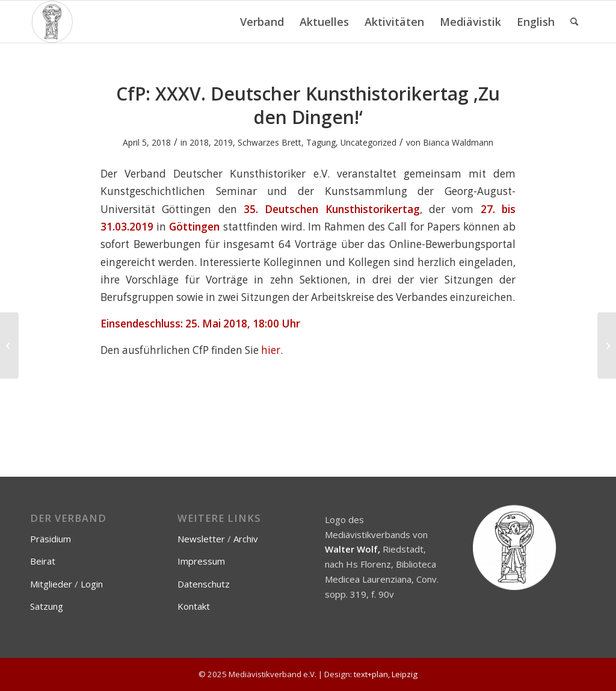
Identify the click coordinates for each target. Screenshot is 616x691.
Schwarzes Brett (269, 142)
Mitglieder (51, 584)
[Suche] (574, 22)
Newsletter (201, 539)
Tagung (321, 142)
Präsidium (51, 539)
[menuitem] (262, 22)
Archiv (246, 539)
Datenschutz (204, 584)
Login (92, 584)
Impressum (201, 561)
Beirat (43, 561)
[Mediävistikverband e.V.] (52, 22)
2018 (199, 142)
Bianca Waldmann (458, 142)
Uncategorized (368, 142)
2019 (223, 142)
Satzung (47, 606)
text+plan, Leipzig (386, 674)
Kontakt (194, 606)
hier (271, 350)
